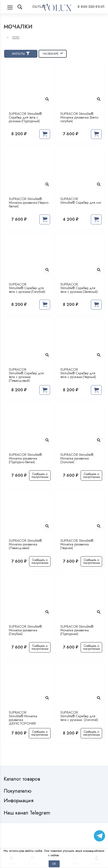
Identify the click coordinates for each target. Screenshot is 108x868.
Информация (19, 801)
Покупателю (18, 791)
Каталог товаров (23, 779)
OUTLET (39, 7)
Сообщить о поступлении (40, 475)
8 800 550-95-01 (91, 7)
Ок (54, 864)
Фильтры (21, 54)
